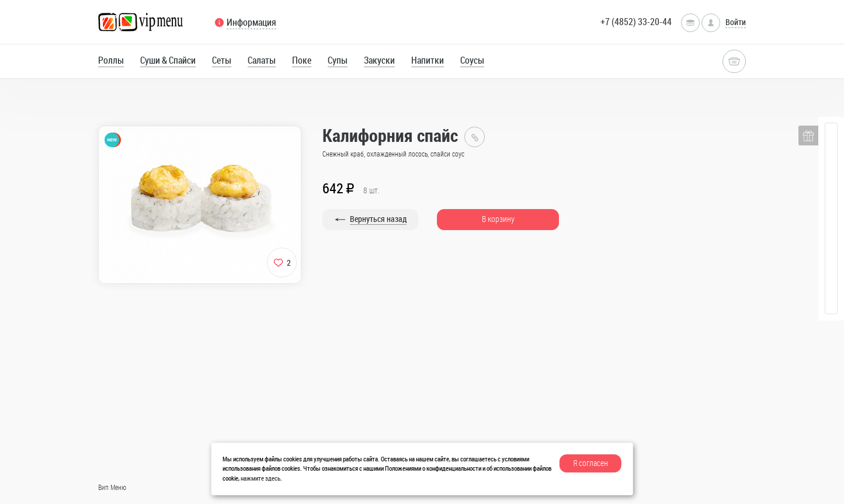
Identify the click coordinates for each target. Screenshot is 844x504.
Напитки (428, 60)
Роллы (111, 60)
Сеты (222, 60)
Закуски (379, 60)
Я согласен (591, 463)
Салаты (262, 60)
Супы (338, 60)
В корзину (498, 219)
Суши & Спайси (168, 60)
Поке (302, 60)
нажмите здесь (261, 478)
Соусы (472, 60)
